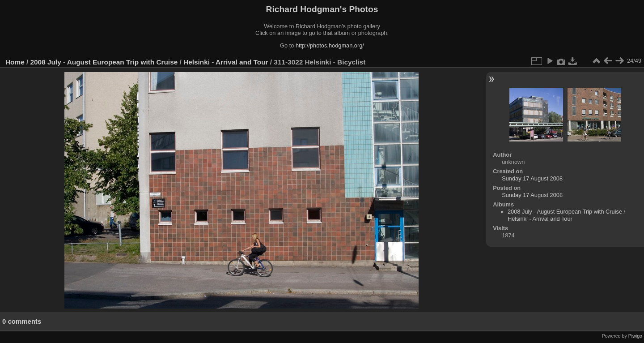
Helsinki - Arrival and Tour (226, 62)
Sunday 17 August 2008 (532, 178)
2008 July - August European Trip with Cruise (104, 62)
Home (15, 62)
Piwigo (635, 336)
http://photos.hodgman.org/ (330, 45)
